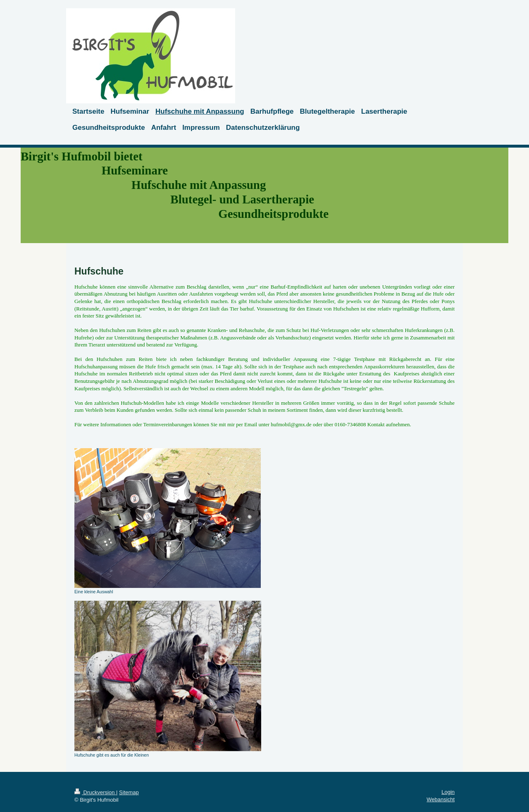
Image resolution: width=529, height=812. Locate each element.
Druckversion (95, 792)
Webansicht (441, 799)
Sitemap (129, 792)
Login (448, 792)
